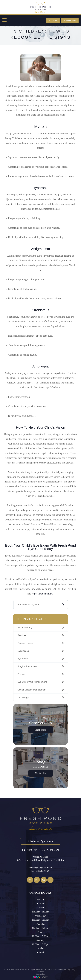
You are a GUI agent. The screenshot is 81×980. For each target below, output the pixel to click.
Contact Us (40, 773)
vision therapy (25, 628)
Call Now (53, 20)
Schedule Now (70, 20)
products (22, 674)
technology (23, 697)
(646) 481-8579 (44, 868)
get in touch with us (44, 594)
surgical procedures (27, 666)
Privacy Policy (70, 969)
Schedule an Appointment (41, 841)
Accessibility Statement (54, 969)
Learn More (40, 730)
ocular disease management (32, 690)
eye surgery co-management (32, 682)
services (22, 635)
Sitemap (41, 972)
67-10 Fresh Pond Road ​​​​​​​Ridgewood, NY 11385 (40, 860)
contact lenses (25, 643)
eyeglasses (23, 651)
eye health (23, 659)
